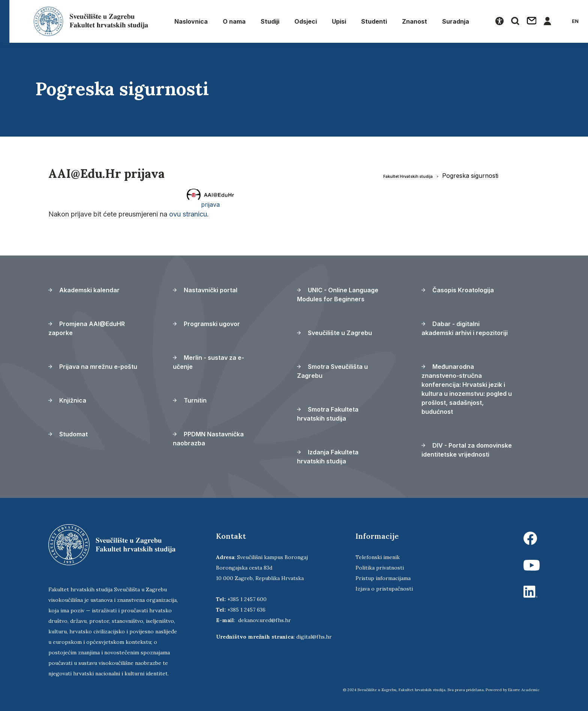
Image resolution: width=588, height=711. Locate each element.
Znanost (415, 21)
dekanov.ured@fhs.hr (265, 620)
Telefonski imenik (378, 557)
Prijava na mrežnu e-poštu (93, 367)
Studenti (374, 21)
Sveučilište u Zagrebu (334, 333)
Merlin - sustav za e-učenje (208, 362)
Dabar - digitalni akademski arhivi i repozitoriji (465, 328)
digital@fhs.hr (314, 637)
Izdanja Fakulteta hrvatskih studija (328, 457)
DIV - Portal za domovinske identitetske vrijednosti (467, 450)
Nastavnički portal (205, 290)
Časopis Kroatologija (458, 290)
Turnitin (190, 400)
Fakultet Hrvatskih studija (408, 176)
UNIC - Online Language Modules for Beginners (338, 295)
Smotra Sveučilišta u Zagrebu (332, 371)
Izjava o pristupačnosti (384, 589)
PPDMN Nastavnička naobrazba (208, 439)
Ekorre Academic (524, 690)
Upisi (339, 21)
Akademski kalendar (84, 290)
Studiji (270, 21)
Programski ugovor (206, 324)
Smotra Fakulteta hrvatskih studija (328, 414)
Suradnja (456, 21)
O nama (234, 21)
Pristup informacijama (383, 578)
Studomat (68, 434)
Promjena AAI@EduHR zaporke (87, 328)
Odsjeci (306, 21)
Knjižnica (67, 400)
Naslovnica (191, 21)
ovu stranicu (188, 214)
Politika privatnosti (380, 568)
